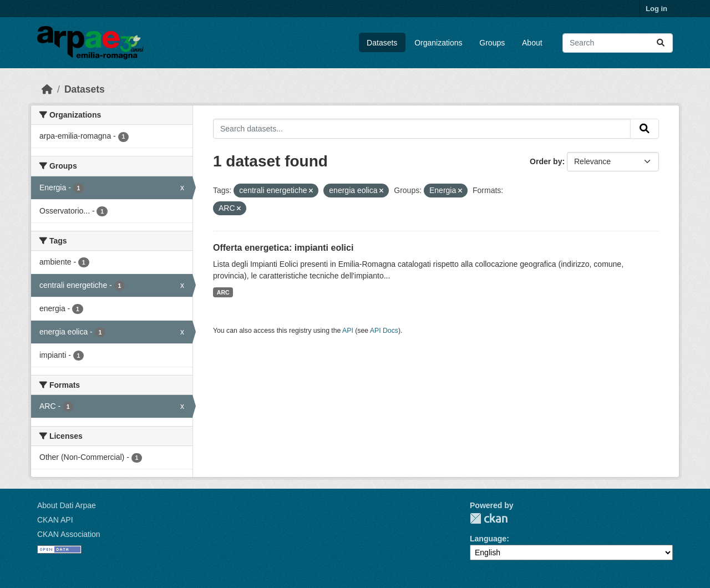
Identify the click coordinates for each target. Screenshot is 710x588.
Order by (546, 161)
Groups (492, 43)
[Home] (47, 89)
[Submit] (661, 43)
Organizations (438, 43)
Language (488, 539)
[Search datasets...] (618, 43)
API (348, 331)
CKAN (489, 518)
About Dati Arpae (67, 505)
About (532, 43)
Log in (656, 9)
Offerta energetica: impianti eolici (283, 248)
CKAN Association (69, 534)
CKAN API (55, 520)
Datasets (382, 43)
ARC (223, 292)
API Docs (384, 331)
